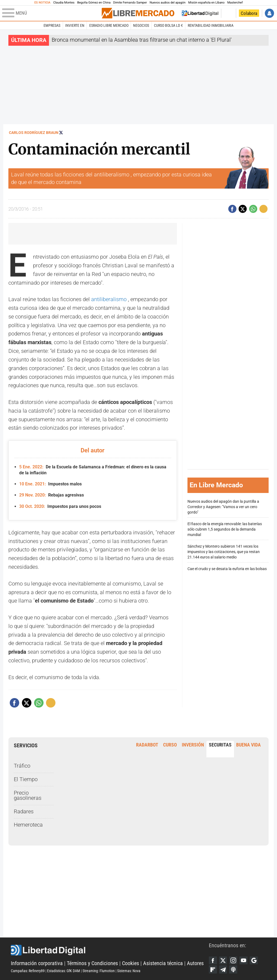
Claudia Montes (64, 3)
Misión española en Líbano (206, 3)
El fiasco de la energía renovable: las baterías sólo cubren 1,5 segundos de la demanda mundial (225, 529)
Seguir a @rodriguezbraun (61, 132)
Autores (195, 963)
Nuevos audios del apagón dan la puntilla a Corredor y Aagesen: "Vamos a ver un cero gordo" (223, 507)
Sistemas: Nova (129, 971)
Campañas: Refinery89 (28, 971)
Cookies (131, 963)
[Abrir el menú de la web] (51, 13)
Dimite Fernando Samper (130, 3)
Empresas (52, 25)
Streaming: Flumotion (99, 971)
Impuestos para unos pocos (60, 506)
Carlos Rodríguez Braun (34, 133)
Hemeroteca (28, 825)
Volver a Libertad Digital (200, 13)
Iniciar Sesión (269, 13)
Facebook (213, 961)
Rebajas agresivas (51, 495)
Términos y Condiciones (92, 963)
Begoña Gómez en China (94, 3)
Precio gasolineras (28, 796)
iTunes (233, 969)
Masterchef (235, 3)
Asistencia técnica (163, 963)
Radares (24, 812)
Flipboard (213, 969)
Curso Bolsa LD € (168, 25)
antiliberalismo (109, 299)
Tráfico (22, 766)
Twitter (223, 961)
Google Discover (254, 961)
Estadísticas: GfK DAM (64, 971)
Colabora (249, 13)
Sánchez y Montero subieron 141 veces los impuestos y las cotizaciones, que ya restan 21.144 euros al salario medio (224, 552)
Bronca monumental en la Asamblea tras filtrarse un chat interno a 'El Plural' (142, 40)
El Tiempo (26, 779)
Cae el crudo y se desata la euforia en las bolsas (227, 569)
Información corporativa (37, 963)
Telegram (223, 969)
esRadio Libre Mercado (109, 25)
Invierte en (75, 25)
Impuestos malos (50, 484)
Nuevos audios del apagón (168, 3)
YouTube (243, 961)
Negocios (141, 25)
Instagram (233, 961)
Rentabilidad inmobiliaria (211, 25)
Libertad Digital (110, 950)
